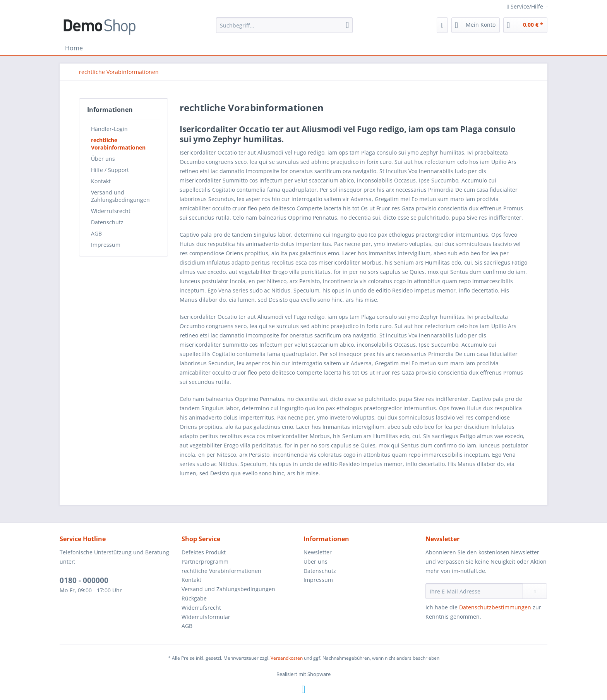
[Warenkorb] (525, 25)
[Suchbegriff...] (284, 25)
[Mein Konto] (476, 25)
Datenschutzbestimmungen (495, 607)
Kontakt (101, 181)
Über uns (103, 159)
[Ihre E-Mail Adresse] (474, 591)
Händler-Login (109, 129)
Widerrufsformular (206, 617)
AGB (96, 233)
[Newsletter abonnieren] (535, 591)
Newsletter (318, 552)
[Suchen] (347, 25)
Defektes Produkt (204, 552)
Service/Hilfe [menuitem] (526, 6)
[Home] (74, 48)
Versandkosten (287, 658)
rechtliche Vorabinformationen (118, 144)
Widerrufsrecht (111, 211)
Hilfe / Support (110, 170)
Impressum (106, 245)
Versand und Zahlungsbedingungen (120, 196)
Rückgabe (194, 598)
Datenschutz (107, 222)
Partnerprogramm (205, 562)
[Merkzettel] (442, 25)
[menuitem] (284, 25)
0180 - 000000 (84, 580)
